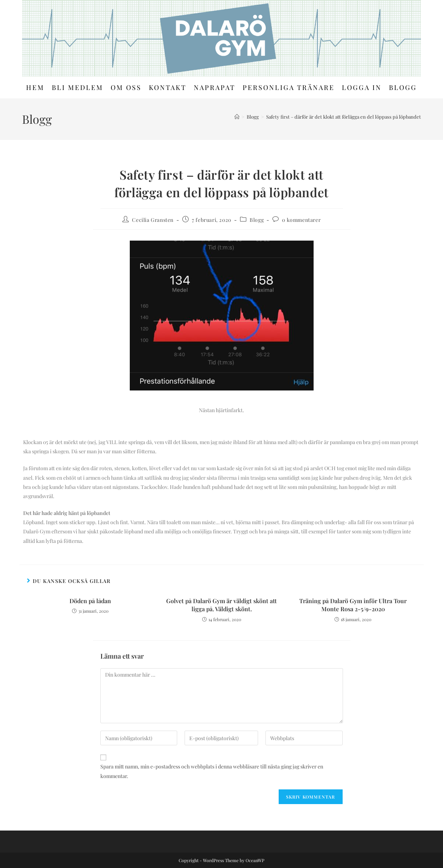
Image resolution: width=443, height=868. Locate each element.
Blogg (257, 220)
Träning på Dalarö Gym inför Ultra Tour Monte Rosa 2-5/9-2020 (353, 605)
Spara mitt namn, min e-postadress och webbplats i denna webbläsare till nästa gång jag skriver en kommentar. (212, 771)
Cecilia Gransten (153, 220)
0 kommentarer (301, 220)
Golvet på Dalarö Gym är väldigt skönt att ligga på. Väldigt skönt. (222, 605)
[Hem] (237, 117)
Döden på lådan (90, 601)
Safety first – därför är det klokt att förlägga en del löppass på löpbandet (344, 117)
